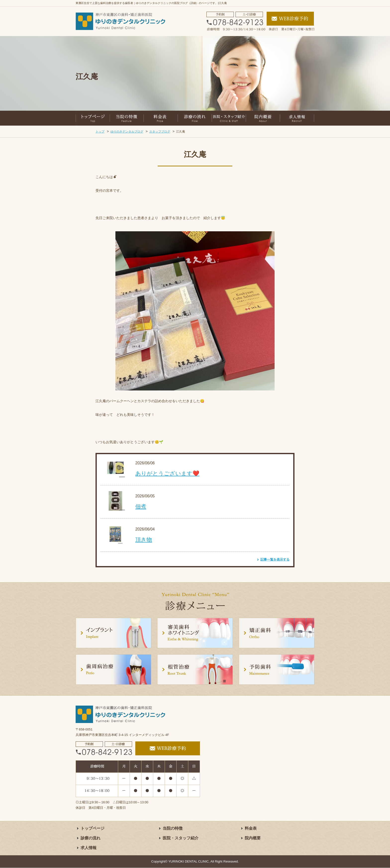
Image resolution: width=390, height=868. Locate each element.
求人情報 (89, 848)
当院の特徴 (173, 829)
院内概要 (253, 838)
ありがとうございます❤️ (167, 473)
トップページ (93, 829)
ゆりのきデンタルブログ (127, 132)
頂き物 (144, 540)
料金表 (251, 829)
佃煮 (141, 506)
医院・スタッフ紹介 (181, 838)
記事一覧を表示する (275, 559)
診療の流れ (91, 838)
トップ (100, 132)
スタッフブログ (160, 132)
